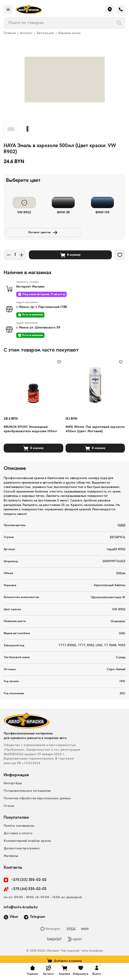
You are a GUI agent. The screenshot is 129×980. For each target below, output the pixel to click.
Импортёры (13, 790)
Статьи (9, 812)
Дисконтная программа (22, 855)
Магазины (11, 862)
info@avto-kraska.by (21, 914)
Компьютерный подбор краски (27, 847)
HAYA (122, 532)
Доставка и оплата (18, 840)
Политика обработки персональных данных (37, 805)
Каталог (26, 33)
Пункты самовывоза (19, 832)
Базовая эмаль (69, 33)
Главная (10, 33)
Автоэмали (45, 33)
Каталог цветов (37, 234)
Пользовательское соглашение (27, 797)
